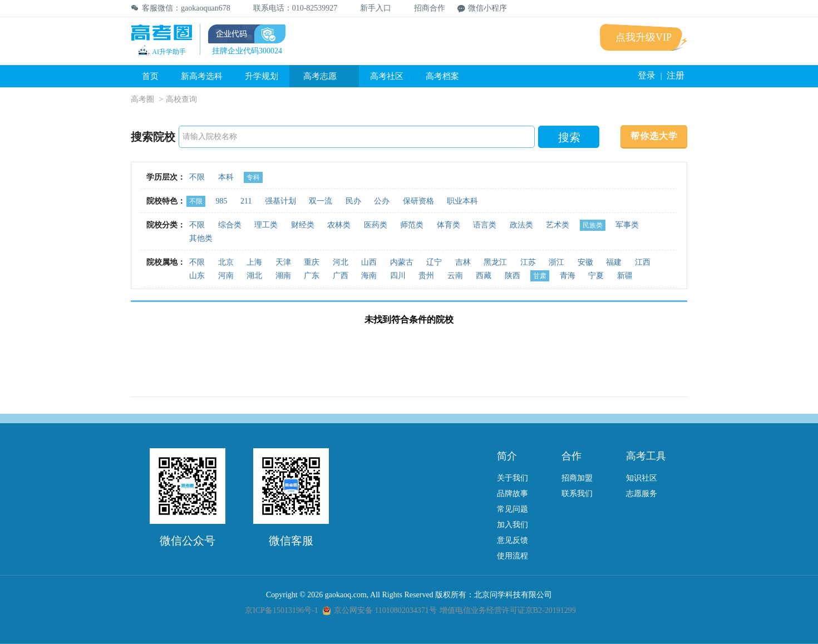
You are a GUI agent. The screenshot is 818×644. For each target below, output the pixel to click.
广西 (341, 276)
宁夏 (596, 276)
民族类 (593, 225)
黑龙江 (495, 262)
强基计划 (280, 201)
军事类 (627, 225)
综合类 (230, 225)
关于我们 (513, 478)
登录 (647, 75)
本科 (226, 177)
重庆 (312, 262)
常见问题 (513, 509)
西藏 (484, 276)
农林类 (339, 225)
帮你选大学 (654, 136)
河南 (226, 276)
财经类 (303, 225)
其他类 (201, 238)
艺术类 (558, 225)
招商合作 (424, 8)
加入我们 (513, 525)
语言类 (485, 225)
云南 (455, 276)
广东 (312, 276)
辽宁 (434, 262)
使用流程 (513, 556)
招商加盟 (577, 478)
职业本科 (462, 201)
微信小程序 (482, 8)
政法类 (521, 225)
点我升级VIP (644, 37)
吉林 (463, 262)
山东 (197, 276)
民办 (353, 201)
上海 (254, 262)
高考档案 (442, 76)
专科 (253, 177)
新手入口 (370, 8)
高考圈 (142, 99)
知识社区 (642, 478)
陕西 (513, 276)
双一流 (321, 201)
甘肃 (540, 276)
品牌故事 (513, 494)
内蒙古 (402, 262)
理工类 (266, 225)
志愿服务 (642, 494)
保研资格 (418, 201)
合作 (571, 456)
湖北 (254, 276)
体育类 (449, 225)
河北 (341, 262)
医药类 (376, 225)
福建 (614, 262)
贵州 (426, 276)
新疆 (625, 276)
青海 (568, 276)
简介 (507, 456)
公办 (382, 201)
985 (222, 201)
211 (246, 201)
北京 (226, 262)
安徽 (585, 262)
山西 (369, 262)
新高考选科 (202, 76)
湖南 (283, 276)
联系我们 (577, 494)
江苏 (528, 262)
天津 (283, 262)
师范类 (412, 225)
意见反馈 (513, 540)
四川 (398, 276)
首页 (150, 76)
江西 (643, 262)
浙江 (556, 262)
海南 (369, 276)
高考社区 (387, 76)
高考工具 (646, 456)
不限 (197, 177)
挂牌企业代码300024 (247, 51)
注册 (676, 75)
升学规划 (262, 76)
